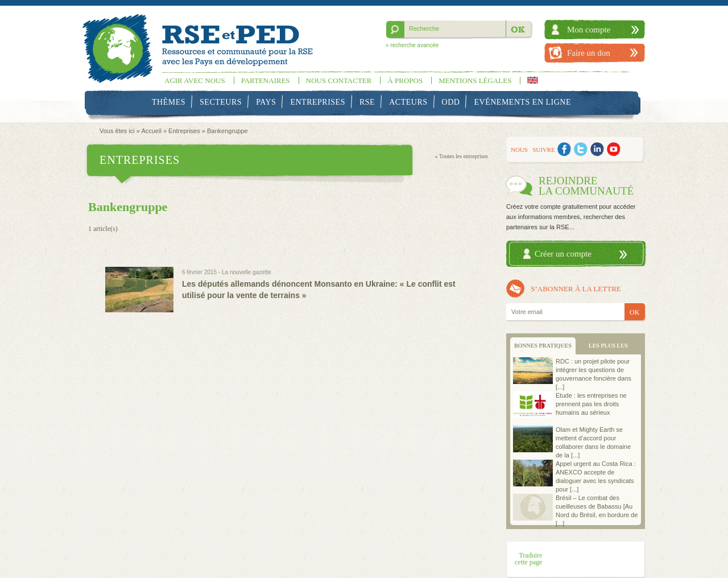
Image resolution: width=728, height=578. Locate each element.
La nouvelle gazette (247, 272)
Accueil (151, 131)
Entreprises (318, 102)
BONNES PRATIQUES (543, 346)
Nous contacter (339, 80)
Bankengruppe (227, 131)
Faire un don (589, 53)
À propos (405, 80)
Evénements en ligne (523, 102)
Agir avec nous (195, 80)
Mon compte (589, 30)
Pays (266, 102)
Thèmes (169, 102)
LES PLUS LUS (608, 346)
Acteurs (408, 102)
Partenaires (266, 80)
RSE (367, 102)
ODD (451, 102)
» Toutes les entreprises (462, 156)
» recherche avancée (412, 45)
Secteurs (221, 102)
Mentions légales (475, 80)
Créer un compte (563, 254)
